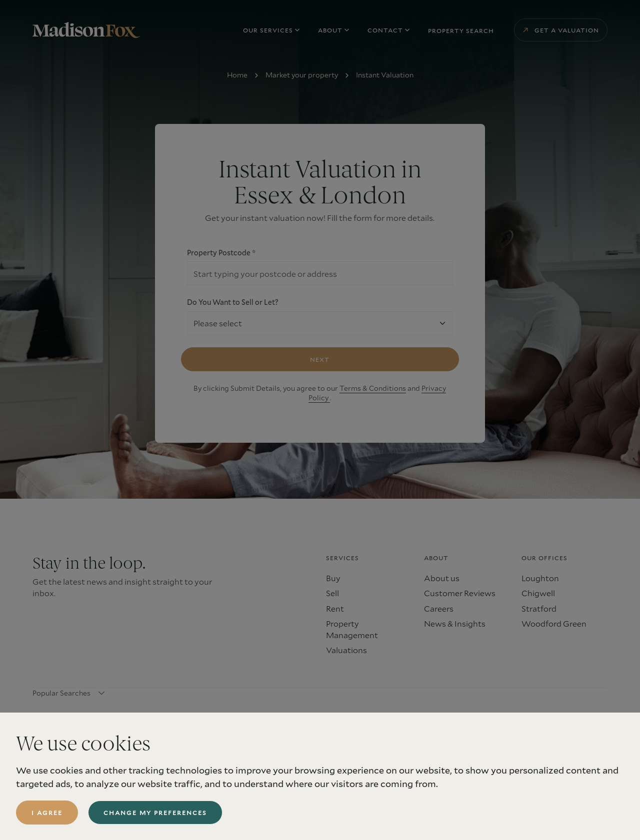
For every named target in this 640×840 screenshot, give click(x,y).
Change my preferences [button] (155, 813)
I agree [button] (47, 813)
